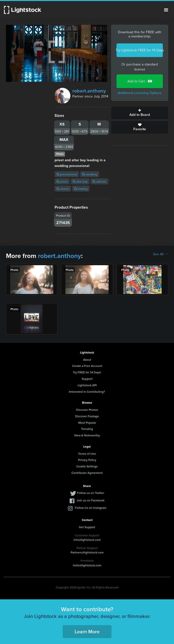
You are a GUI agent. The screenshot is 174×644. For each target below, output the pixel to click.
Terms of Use (87, 454)
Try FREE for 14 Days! (87, 372)
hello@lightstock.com (87, 565)
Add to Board (140, 113)
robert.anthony (89, 91)
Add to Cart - (140, 81)
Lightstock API (87, 385)
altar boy (80, 181)
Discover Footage (87, 416)
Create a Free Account (87, 366)
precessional (67, 174)
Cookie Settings (87, 466)
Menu (166, 10)
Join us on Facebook (90, 500)
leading (81, 189)
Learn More (87, 631)
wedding (90, 174)
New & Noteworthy (87, 435)
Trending (87, 429)
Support (87, 379)
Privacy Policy (87, 460)
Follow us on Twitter (91, 493)
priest (62, 181)
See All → (160, 254)
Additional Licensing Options (140, 93)
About (87, 360)
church (63, 189)
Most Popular (87, 423)
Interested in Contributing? (87, 392)
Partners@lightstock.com (87, 552)
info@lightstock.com (87, 540)
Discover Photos (87, 410)
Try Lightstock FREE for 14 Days (140, 50)
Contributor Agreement (87, 473)
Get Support (87, 527)
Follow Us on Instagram (91, 508)
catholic (99, 181)
